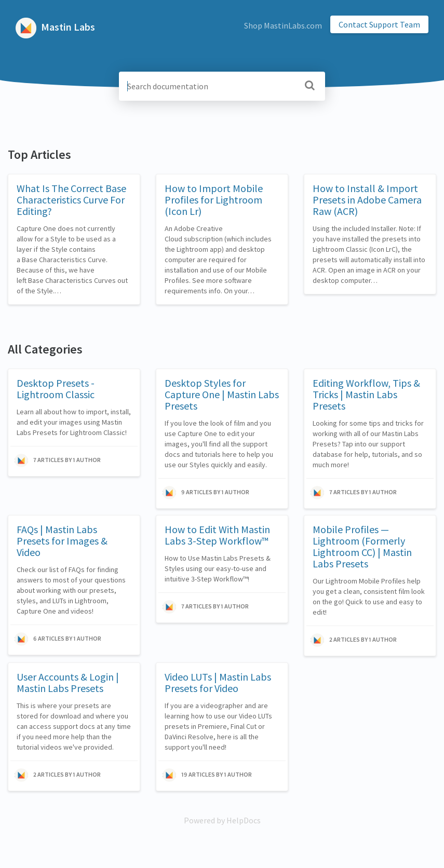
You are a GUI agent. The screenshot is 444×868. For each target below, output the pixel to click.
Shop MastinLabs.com (283, 25)
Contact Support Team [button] (379, 24)
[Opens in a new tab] (222, 820)
